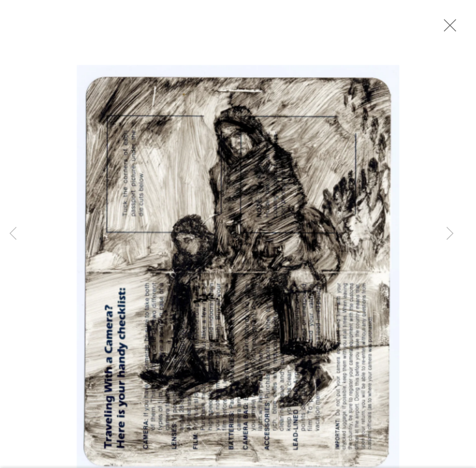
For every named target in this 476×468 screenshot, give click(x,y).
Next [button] (450, 234)
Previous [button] (13, 234)
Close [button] (453, 29)
